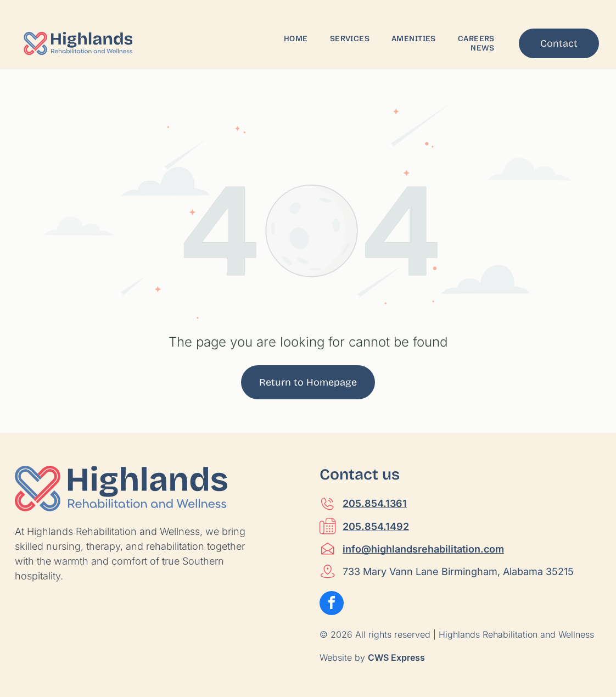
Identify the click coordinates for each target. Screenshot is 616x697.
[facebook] (332, 604)
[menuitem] (296, 39)
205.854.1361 (375, 503)
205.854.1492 (376, 526)
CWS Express (396, 657)
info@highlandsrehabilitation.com (423, 549)
